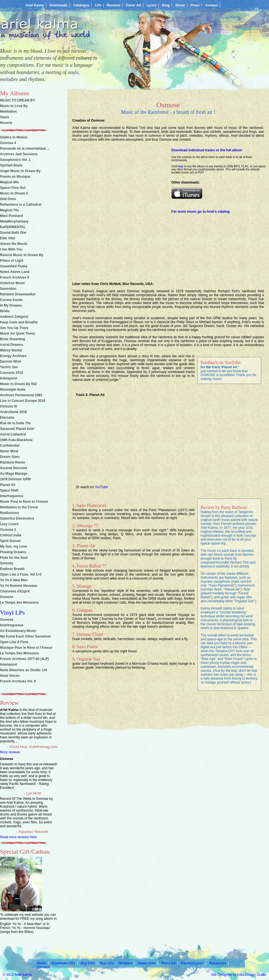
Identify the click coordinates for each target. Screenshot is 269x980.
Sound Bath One (13, 233)
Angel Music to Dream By (20, 171)
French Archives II (15, 277)
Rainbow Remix (12, 462)
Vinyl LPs (12, 612)
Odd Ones (8, 199)
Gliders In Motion (14, 137)
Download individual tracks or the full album (207, 150)
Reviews (113, 5)
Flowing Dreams (13, 552)
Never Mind (9, 451)
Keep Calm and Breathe (19, 322)
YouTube (101, 487)
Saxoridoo (8, 289)
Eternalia (7, 418)
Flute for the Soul (14, 558)
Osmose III (9, 406)
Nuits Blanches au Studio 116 (24, 670)
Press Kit (168, 963)
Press (195, 5)
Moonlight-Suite (13, 390)
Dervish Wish (11, 362)
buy (181, 166)
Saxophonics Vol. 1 (15, 160)
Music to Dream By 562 (18, 384)
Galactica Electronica (17, 518)
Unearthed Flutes (14, 266)
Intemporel (9, 378)
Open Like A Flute (14, 642)
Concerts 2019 (11, 373)
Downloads (59, 5)
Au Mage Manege (14, 474)
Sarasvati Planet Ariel (17, 429)
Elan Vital (8, 238)
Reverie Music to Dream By (22, 255)
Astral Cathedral (13, 434)
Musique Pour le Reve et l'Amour (26, 648)
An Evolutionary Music (18, 631)
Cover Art (133, 5)
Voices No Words (14, 244)
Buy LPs (107, 963)
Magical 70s (9, 210)
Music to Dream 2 (14, 193)
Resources (218, 963)
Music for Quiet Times (18, 333)
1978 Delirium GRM (15, 479)
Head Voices (10, 676)
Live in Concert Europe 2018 (23, 401)
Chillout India (11, 535)
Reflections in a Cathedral (21, 205)
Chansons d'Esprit (15, 591)
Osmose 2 (8, 530)
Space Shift (9, 490)
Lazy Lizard (9, 524)
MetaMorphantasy (14, 221)
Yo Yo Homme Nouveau (19, 586)
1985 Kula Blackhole (16, 440)
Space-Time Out (13, 188)
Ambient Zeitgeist (14, 317)
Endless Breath (12, 569)
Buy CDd (88, 963)
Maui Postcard (11, 216)
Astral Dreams (11, 345)
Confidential (10, 446)
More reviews (10, 752)
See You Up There (14, 328)
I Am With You (11, 249)
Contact (211, 5)
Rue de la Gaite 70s (15, 423)
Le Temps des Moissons (19, 603)
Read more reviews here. (19, 837)
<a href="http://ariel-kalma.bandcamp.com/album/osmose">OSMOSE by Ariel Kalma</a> (118, 204)
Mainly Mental (11, 350)
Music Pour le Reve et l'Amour (24, 502)
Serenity (7, 563)
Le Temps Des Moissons (19, 653)
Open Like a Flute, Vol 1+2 (21, 574)
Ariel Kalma (35, 5)
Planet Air (8, 485)
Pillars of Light (12, 261)
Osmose (7, 597)
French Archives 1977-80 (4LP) (24, 659)
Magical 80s (9, 182)
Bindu (5, 311)
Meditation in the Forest (19, 507)
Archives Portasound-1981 (21, 395)
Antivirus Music (12, 283)
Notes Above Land (15, 272)
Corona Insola (11, 300)
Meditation (8, 112)
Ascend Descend (14, 468)
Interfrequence (12, 496)
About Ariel (147, 963)
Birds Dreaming (12, 339)
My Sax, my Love (14, 546)
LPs (98, 5)
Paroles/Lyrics (192, 963)
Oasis (5, 117)
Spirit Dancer (11, 541)
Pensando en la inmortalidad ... (25, 149)
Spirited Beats (11, 165)
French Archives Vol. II (18, 681)
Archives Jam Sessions (19, 154)
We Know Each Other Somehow (25, 636)
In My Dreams (11, 305)
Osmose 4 (8, 143)
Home (41, 963)
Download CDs (63, 963)
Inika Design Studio (252, 975)
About (180, 5)
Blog (166, 5)
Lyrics (151, 5)
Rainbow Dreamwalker (18, 294)
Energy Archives (13, 356)
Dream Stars (10, 457)
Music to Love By (14, 106)
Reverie (6, 123)
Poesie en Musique (15, 177)
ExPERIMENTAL (13, 227)
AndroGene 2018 (13, 412)
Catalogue (81, 5)
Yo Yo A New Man (14, 580)
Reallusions (9, 513)
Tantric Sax (9, 367)
